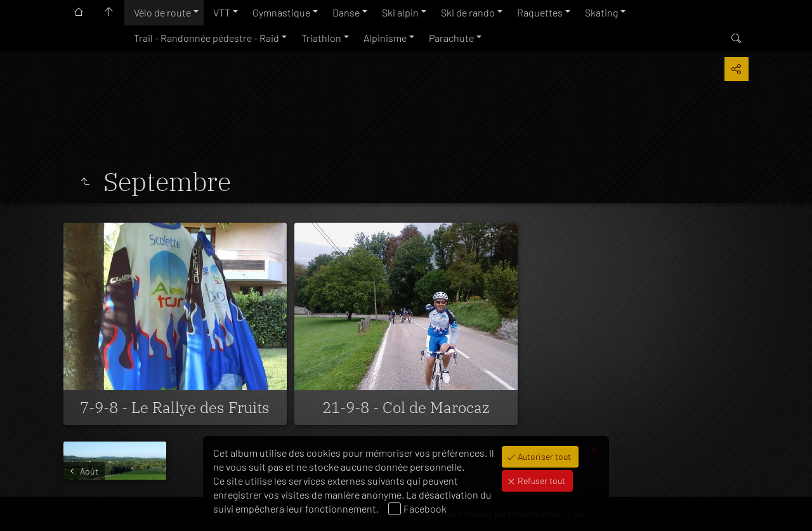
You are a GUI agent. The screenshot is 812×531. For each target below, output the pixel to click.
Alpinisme (385, 38)
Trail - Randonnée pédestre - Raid (206, 38)
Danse (346, 12)
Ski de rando (468, 12)
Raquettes (540, 12)
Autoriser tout (543, 456)
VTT (222, 12)
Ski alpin (400, 12)
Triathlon (321, 38)
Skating (601, 12)
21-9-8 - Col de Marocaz (406, 407)
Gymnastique (281, 12)
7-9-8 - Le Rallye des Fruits (175, 407)
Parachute (451, 38)
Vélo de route (162, 12)
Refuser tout (540, 481)
